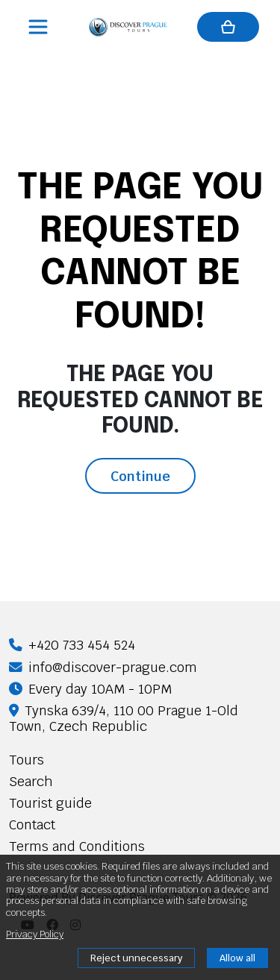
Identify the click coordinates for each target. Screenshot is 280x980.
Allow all (237, 958)
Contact (32, 824)
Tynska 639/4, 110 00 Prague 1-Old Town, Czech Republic (124, 718)
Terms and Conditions (77, 846)
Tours (27, 760)
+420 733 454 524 (72, 645)
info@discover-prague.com (103, 667)
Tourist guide (50, 803)
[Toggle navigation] (40, 27)
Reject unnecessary (136, 958)
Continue (140, 476)
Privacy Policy (35, 934)
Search (31, 781)
